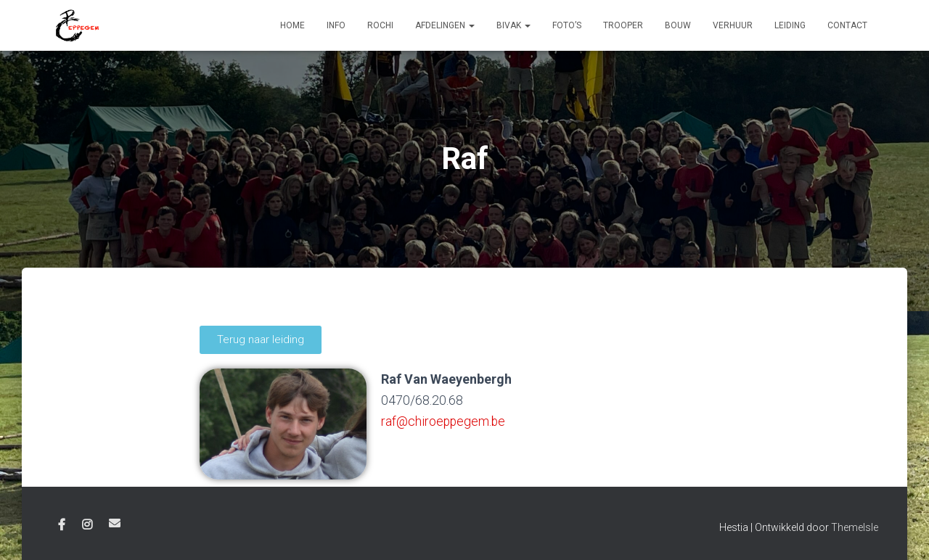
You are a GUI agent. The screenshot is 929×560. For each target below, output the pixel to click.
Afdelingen (445, 25)
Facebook (62, 525)
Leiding (790, 25)
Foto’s (567, 25)
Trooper (623, 25)
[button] (261, 340)
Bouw (678, 25)
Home (292, 25)
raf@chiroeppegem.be (444, 421)
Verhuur (733, 25)
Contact (847, 25)
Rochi (380, 25)
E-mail (115, 523)
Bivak (513, 25)
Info (336, 25)
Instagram (87, 525)
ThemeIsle (855, 527)
